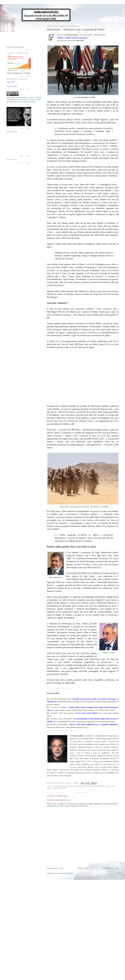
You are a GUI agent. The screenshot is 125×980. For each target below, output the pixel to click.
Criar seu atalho (12, 86)
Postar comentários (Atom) (63, 873)
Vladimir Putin (59, 788)
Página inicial (83, 868)
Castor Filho (11, 82)
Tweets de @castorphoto (15, 47)
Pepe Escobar (99, 786)
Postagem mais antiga (111, 868)
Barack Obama (65, 786)
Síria (108, 786)
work (12, 97)
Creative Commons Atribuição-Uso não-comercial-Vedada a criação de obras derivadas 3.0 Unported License (24, 100)
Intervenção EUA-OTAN (83, 786)
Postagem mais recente (55, 868)
